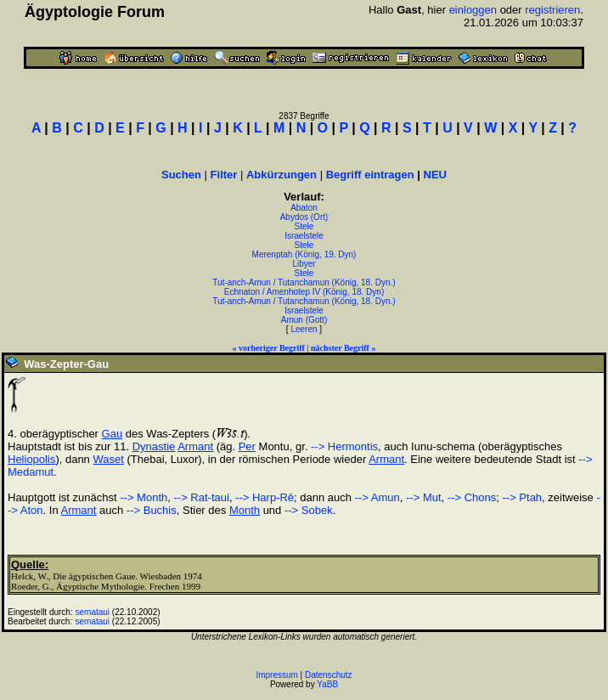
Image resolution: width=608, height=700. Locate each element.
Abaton (304, 208)
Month (245, 510)
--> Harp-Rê (265, 497)
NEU (435, 175)
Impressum (276, 675)
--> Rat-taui (201, 497)
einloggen (473, 10)
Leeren (304, 329)
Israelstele (304, 236)
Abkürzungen (281, 175)
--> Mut (424, 497)
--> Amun (377, 497)
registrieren (552, 10)
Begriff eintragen (370, 175)
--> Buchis (152, 510)
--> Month (144, 497)
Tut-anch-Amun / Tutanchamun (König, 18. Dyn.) (304, 282)
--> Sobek (309, 510)
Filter (224, 175)
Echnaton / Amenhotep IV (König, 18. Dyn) (304, 292)
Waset (108, 459)
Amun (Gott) (304, 320)
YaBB (327, 684)
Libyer (304, 264)
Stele (304, 226)
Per (247, 446)
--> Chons (472, 497)
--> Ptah (522, 497)
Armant (195, 446)
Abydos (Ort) (304, 217)
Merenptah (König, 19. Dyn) (304, 254)
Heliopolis (31, 459)
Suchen (181, 175)
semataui (93, 612)
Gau (113, 434)
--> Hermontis (344, 446)
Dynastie (154, 446)
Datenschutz (329, 675)
